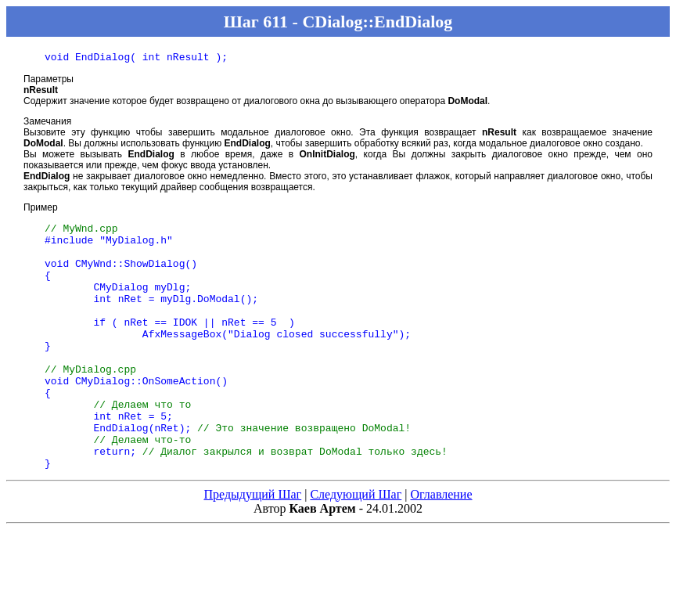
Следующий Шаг (356, 546)
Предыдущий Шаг (252, 546)
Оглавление (441, 546)
